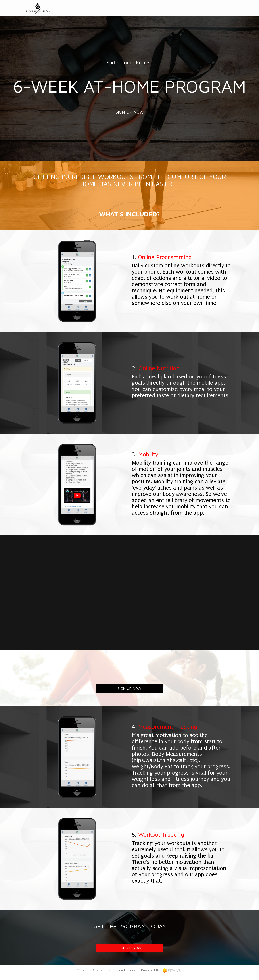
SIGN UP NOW (130, 112)
